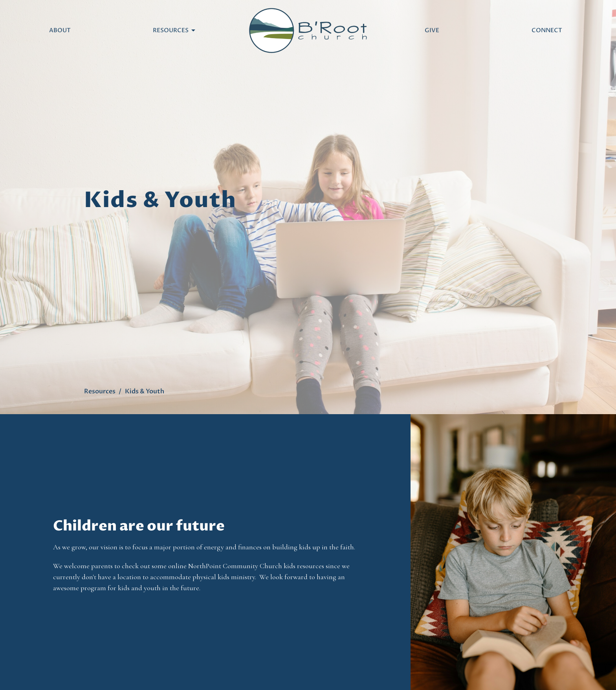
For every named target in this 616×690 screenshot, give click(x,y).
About (60, 30)
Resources (175, 30)
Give (432, 30)
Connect (547, 30)
